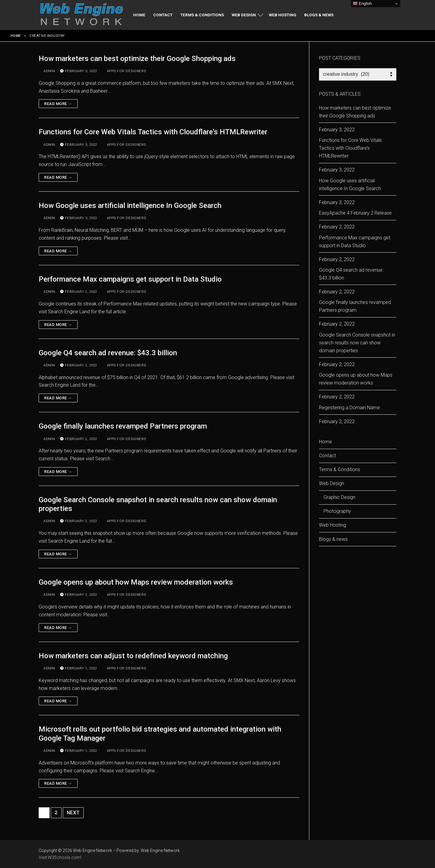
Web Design (332, 483)
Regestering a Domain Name (350, 408)
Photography (337, 511)
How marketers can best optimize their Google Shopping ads (137, 59)
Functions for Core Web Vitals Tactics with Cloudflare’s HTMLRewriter (153, 132)
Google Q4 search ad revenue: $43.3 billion (108, 353)
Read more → (58, 104)
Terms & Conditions (340, 469)
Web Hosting (332, 525)
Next (73, 813)
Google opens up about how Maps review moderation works (136, 582)
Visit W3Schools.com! (60, 857)
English (362, 4)
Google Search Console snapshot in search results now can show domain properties (158, 504)
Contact (327, 456)
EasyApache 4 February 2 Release (355, 213)
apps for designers (124, 71)
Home (16, 36)
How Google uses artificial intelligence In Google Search (130, 206)
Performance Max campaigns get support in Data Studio (130, 279)
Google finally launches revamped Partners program (123, 426)
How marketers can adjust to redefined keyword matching (133, 656)
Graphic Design (339, 497)
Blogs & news (333, 539)
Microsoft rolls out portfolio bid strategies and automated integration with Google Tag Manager (160, 734)
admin (47, 71)
